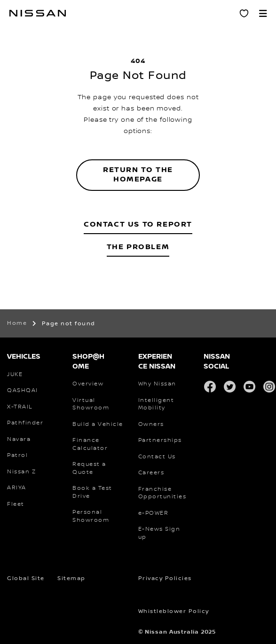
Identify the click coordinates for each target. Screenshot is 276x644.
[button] (263, 13)
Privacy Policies (165, 578)
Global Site (26, 578)
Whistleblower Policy (174, 611)
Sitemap (71, 578)
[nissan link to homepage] (38, 13)
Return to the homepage (138, 175)
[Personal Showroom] (244, 13)
